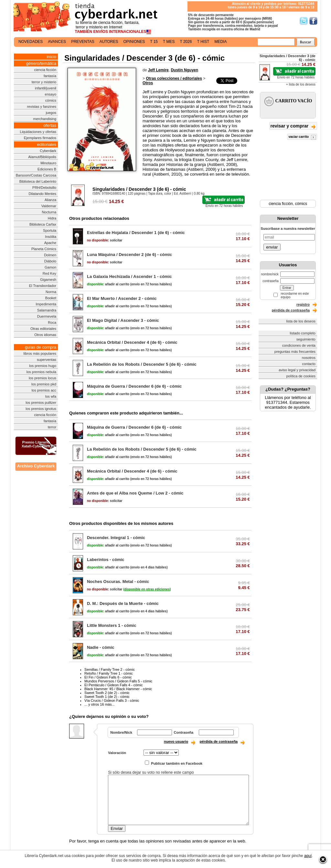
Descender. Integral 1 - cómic (116, 538)
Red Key (49, 273)
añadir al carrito (108, 284)
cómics (51, 100)
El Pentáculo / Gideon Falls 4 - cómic (113, 685)
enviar (272, 247)
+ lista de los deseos (301, 84)
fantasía (50, 76)
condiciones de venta (299, 345)
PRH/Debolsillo (44, 188)
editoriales (47, 144)
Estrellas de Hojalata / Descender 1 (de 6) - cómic (136, 233)
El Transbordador (43, 286)
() (147, 589)
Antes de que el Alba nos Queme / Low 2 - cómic (135, 493)
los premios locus (43, 378)
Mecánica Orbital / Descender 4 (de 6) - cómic (132, 342)
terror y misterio (44, 82)
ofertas (50, 125)
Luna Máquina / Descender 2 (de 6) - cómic (129, 255)
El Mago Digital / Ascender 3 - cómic (123, 320)
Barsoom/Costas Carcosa (36, 175)
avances (57, 42)
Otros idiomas (45, 335)
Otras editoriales (43, 329)
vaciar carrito (302, 137)
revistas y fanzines (42, 107)
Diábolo (50, 261)
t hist (203, 42)
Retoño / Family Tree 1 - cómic (109, 673)
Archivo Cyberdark (36, 466)
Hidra (52, 218)
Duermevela (47, 316)
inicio (51, 57)
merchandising (45, 119)
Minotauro (48, 163)
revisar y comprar (293, 126)
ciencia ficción (45, 70)
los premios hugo (43, 366)
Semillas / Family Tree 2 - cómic (110, 669)
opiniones (134, 42)
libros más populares (40, 353)
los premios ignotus (41, 409)
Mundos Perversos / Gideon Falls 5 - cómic (118, 681)
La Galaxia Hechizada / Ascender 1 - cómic (129, 276)
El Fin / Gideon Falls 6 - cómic (108, 677)
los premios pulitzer (41, 403)
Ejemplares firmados (40, 138)
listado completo (303, 333)
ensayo (51, 94)
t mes (169, 42)
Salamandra (47, 310)
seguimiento (306, 339)
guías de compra (41, 347)
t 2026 (186, 42)
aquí (308, 856)
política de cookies (301, 376)
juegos (51, 113)
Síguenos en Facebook (313, 21)
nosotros (309, 358)
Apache (50, 243)
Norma (51, 292)
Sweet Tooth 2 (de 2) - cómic (107, 693)
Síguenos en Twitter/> (304, 21)
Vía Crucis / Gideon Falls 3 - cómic (112, 700)
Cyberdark (48, 151)
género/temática (41, 63)
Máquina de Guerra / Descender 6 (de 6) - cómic (134, 386)
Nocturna (49, 212)
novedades (31, 42)
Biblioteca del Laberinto (38, 181)
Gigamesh (48, 280)
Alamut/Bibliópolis (42, 157)
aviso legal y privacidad (297, 370)
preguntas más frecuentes (295, 352)
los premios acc (44, 390)
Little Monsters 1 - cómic (112, 625)
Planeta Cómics (44, 249)
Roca (52, 322)
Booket (51, 298)
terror (52, 427)
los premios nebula (41, 372)
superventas (47, 360)
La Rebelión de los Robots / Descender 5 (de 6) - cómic (142, 364)
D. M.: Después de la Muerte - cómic (123, 603)
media (220, 42)
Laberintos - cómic (106, 560)
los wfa (51, 396)
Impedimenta (46, 304)
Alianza (50, 200)
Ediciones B (47, 169)
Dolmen (50, 255)
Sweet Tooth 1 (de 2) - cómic (107, 697)
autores (109, 42)
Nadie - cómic (101, 647)
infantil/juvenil (46, 88)
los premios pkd (44, 384)
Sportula (50, 230)
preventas (83, 42)
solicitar (105, 240)
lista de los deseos (301, 321)
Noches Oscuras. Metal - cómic (118, 582)
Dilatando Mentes (42, 194)
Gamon (50, 267)
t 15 (154, 42)
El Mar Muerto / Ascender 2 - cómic (122, 298)
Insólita (51, 237)
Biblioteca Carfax (43, 224)
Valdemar (49, 206)
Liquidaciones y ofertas (38, 132)
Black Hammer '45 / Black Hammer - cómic (118, 689)
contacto (309, 364)
